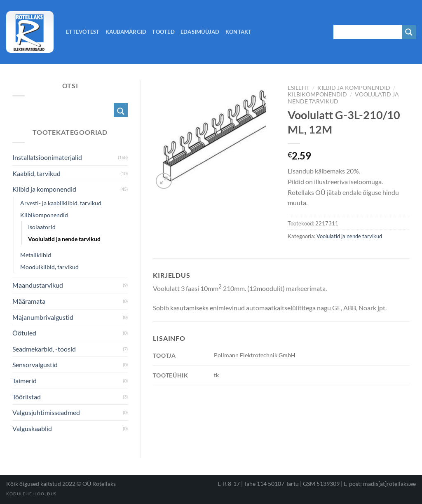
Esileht (299, 88)
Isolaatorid (42, 227)
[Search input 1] (368, 32)
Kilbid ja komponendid (354, 88)
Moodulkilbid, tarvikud (49, 267)
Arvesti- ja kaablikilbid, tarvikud (61, 203)
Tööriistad (27, 397)
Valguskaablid (32, 428)
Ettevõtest (83, 32)
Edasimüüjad (200, 32)
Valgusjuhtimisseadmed (46, 412)
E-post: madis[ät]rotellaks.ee (380, 484)
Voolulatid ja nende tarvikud (349, 236)
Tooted (163, 32)
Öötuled (24, 333)
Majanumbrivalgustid (43, 317)
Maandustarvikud (38, 285)
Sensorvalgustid (35, 365)
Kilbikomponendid (317, 94)
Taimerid (25, 381)
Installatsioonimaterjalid (47, 157)
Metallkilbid (36, 255)
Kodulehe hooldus (31, 494)
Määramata (29, 301)
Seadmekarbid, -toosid (44, 349)
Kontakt (239, 32)
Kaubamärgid (126, 32)
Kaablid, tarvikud (36, 173)
